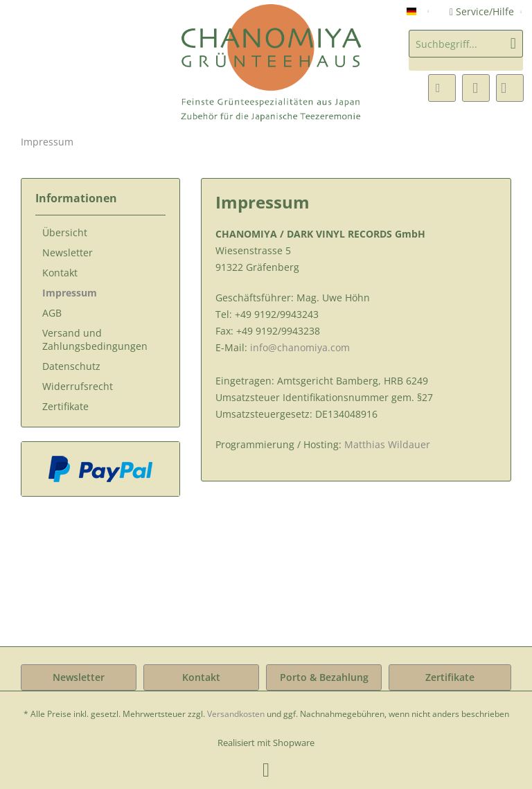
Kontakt (60, 273)
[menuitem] (466, 50)
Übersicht (65, 232)
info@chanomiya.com (300, 347)
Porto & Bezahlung (324, 677)
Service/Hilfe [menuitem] (483, 11)
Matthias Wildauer (387, 444)
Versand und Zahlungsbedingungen (95, 339)
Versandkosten (236, 714)
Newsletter (68, 252)
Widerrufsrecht (78, 386)
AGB (52, 313)
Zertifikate (65, 406)
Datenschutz (71, 366)
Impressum (70, 293)
